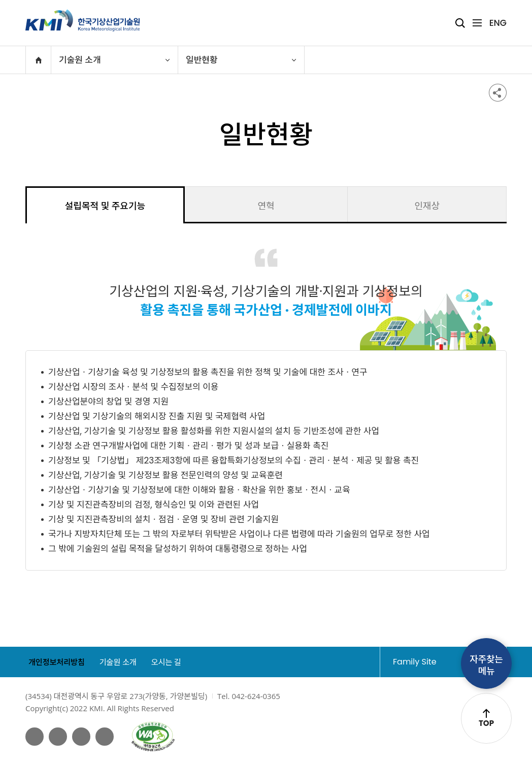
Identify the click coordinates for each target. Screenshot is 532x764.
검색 (460, 23)
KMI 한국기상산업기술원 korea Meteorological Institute (83, 20)
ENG (498, 23)
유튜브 (59, 737)
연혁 (266, 206)
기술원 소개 (122, 662)
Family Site (434, 661)
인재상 (427, 206)
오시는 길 (176, 662)
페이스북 (35, 737)
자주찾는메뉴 (486, 664)
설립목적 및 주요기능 (105, 206)
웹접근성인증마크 (157, 737)
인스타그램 (108, 737)
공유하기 (498, 93)
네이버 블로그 (83, 737)
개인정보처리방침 (55, 662)
